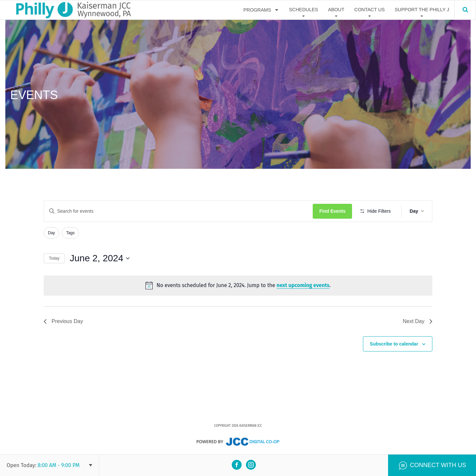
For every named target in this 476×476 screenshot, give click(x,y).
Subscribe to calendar (394, 344)
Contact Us (370, 10)
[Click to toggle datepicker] (100, 258)
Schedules (303, 10)
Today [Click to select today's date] (54, 258)
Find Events (332, 211)
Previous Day (63, 321)
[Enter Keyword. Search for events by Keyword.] (178, 211)
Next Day (417, 321)
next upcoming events (303, 285)
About (336, 10)
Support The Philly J (422, 10)
